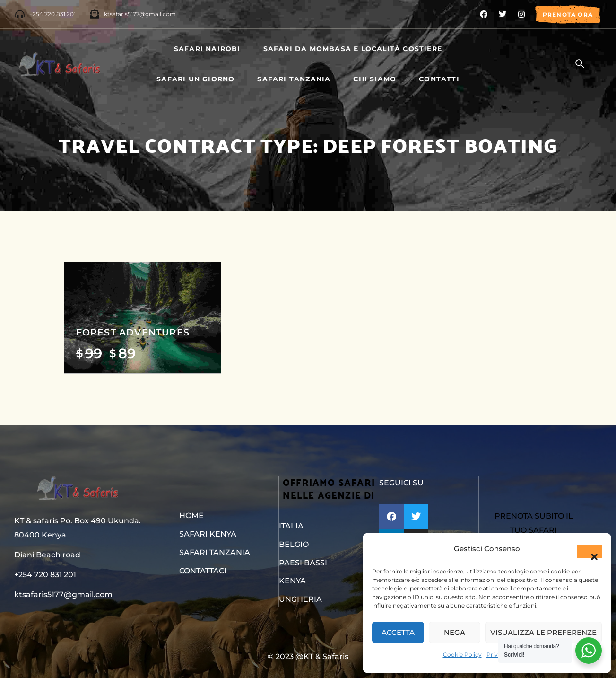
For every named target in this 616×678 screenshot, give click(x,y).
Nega (455, 632)
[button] (590, 551)
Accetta (398, 632)
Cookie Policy (462, 655)
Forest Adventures (133, 332)
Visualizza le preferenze (543, 632)
